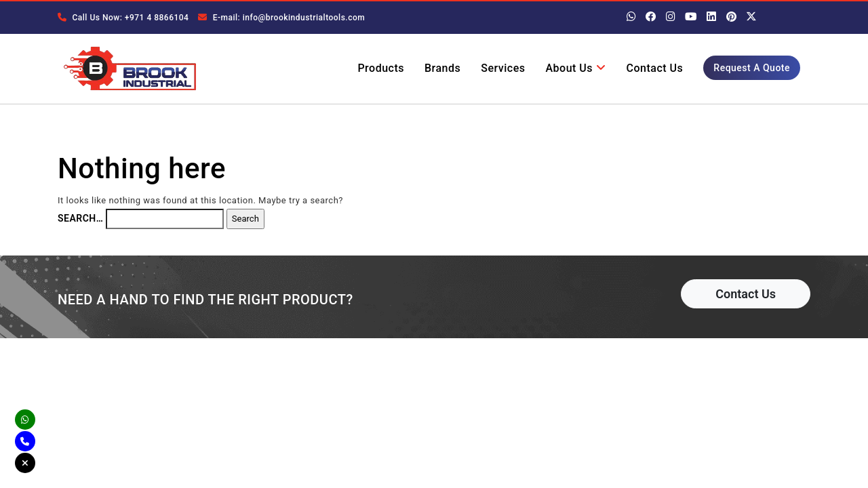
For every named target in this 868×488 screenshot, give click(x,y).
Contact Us (655, 68)
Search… (80, 218)
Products (381, 68)
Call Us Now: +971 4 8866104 (123, 18)
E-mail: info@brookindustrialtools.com (281, 18)
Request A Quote (752, 68)
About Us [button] (575, 68)
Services (503, 68)
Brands (442, 68)
